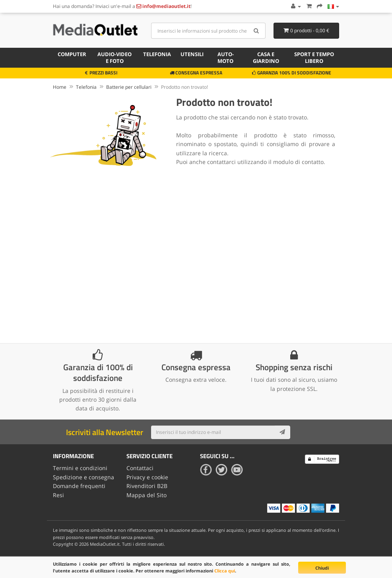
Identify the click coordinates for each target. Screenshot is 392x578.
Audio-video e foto (114, 58)
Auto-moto (226, 58)
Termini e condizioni (80, 468)
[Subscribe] (282, 432)
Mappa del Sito (147, 495)
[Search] (257, 31)
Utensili (192, 54)
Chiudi (322, 568)
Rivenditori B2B (147, 486)
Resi (58, 495)
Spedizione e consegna (83, 477)
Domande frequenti (79, 486)
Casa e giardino (266, 58)
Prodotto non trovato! (184, 87)
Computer (72, 54)
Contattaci (140, 468)
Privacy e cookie (147, 477)
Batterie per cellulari (129, 87)
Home (60, 87)
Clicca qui (225, 571)
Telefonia (157, 54)
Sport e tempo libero (314, 58)
